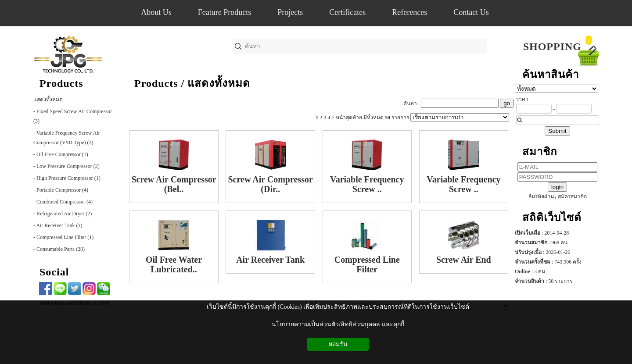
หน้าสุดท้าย (349, 118)
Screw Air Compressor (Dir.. (270, 184)
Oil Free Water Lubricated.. (174, 264)
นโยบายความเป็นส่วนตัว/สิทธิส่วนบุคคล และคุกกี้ (338, 324)
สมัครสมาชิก (572, 196)
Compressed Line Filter (367, 264)
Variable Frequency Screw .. (367, 184)
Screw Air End (464, 260)
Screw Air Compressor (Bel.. (174, 184)
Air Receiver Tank (270, 260)
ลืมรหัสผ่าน (541, 196)
